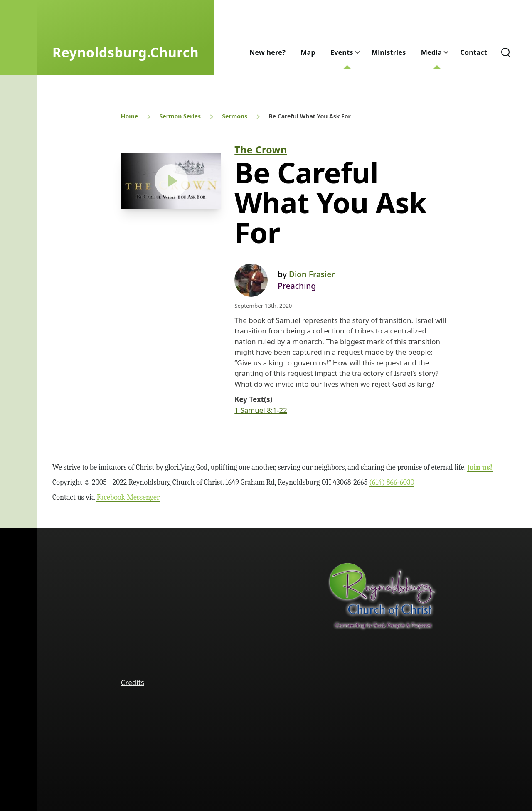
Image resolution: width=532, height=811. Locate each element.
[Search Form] (506, 52)
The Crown (261, 150)
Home (129, 116)
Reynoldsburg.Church (126, 52)
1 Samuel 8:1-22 (261, 410)
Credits (133, 682)
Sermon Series (180, 116)
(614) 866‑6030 (392, 482)
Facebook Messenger (128, 497)
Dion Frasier (312, 274)
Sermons (235, 116)
